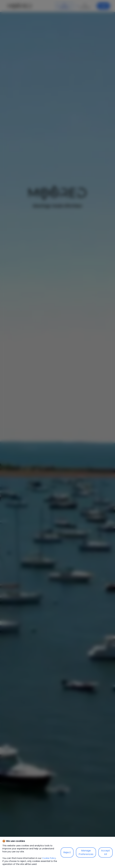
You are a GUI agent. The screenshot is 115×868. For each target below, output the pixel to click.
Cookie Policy (49, 858)
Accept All (105, 852)
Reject (67, 852)
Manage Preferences (86, 852)
